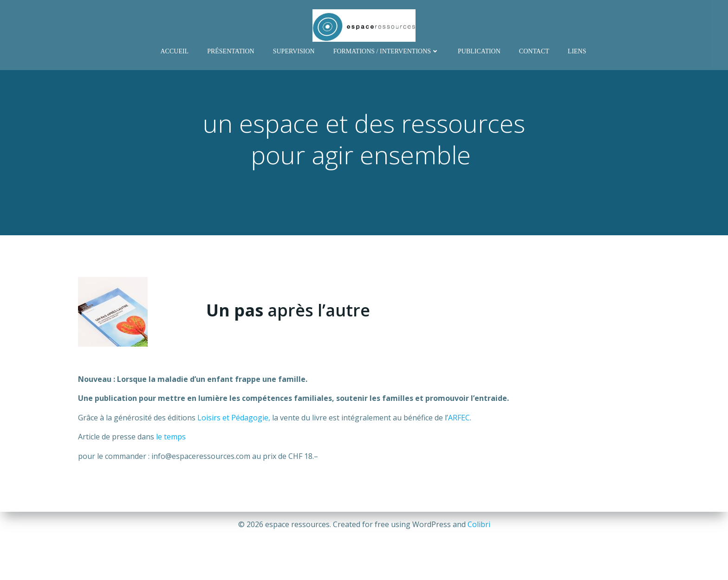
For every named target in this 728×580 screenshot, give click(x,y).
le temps (171, 437)
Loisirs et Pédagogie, (234, 418)
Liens (577, 51)
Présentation (231, 51)
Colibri (479, 524)
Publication (479, 51)
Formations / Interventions (386, 51)
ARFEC (459, 418)
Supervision (294, 51)
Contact (534, 51)
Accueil (174, 51)
